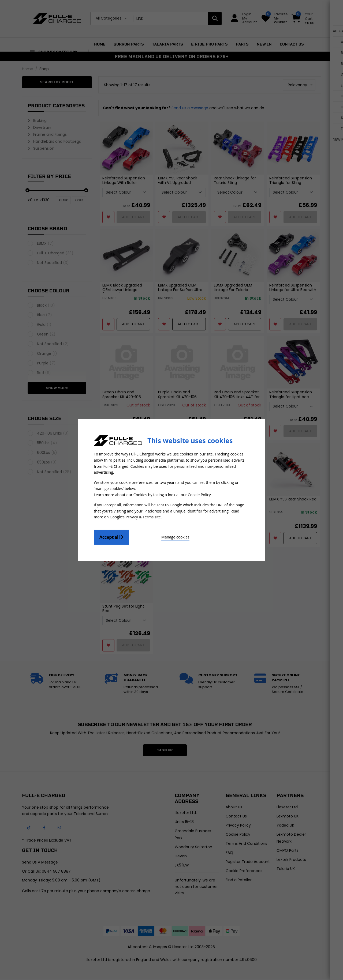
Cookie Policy (199, 495)
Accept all (111, 536)
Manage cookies (159, 536)
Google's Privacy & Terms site (135, 516)
